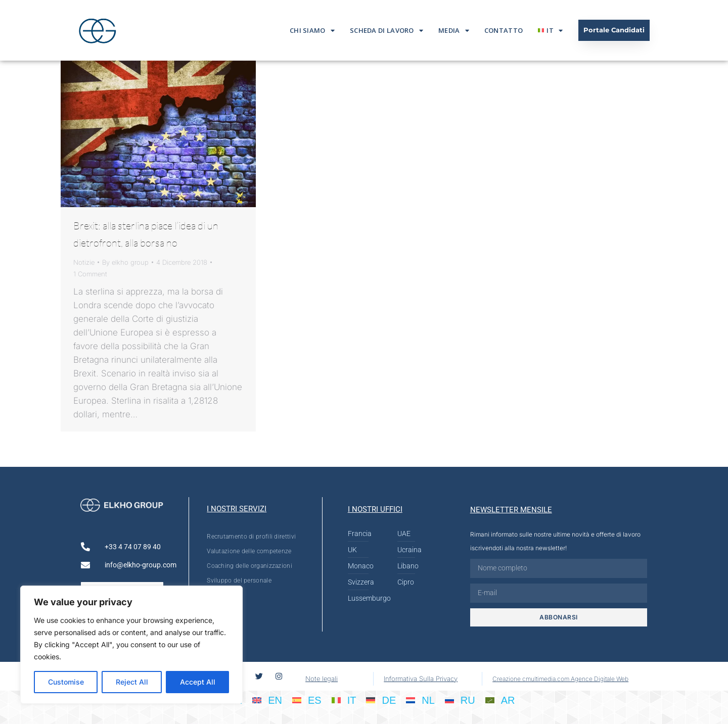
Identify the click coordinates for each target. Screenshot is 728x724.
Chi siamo (312, 31)
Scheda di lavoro (386, 31)
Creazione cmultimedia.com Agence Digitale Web (560, 679)
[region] (131, 645)
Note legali (322, 679)
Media (454, 31)
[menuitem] (550, 30)
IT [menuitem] (352, 700)
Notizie (84, 262)
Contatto (504, 30)
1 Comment (90, 274)
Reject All (132, 682)
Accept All (198, 682)
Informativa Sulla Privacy (421, 679)
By (125, 262)
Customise (66, 682)
